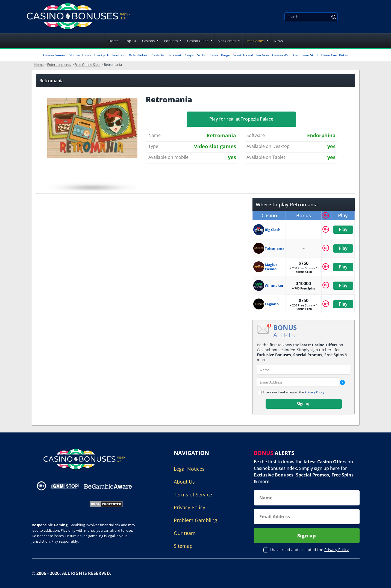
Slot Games (227, 41)
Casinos (148, 41)
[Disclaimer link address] (65, 486)
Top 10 (130, 41)
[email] (298, 382)
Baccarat (174, 55)
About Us (184, 482)
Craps (189, 55)
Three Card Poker (334, 55)
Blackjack (102, 55)
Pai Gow (263, 55)
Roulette (157, 55)
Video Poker (138, 55)
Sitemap (183, 546)
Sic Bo (202, 55)
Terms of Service (193, 495)
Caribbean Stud (305, 55)
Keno (214, 55)
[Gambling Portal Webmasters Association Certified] (57, 504)
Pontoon (119, 55)
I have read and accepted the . (294, 392)
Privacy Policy (314, 392)
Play (343, 229)
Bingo (226, 55)
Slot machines (80, 55)
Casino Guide (198, 41)
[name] (304, 370)
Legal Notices (189, 469)
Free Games (255, 41)
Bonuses (171, 41)
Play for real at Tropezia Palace (241, 119)
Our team (185, 533)
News (278, 41)
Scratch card (243, 55)
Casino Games (54, 55)
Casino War (281, 55)
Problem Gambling (196, 520)
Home (114, 41)
